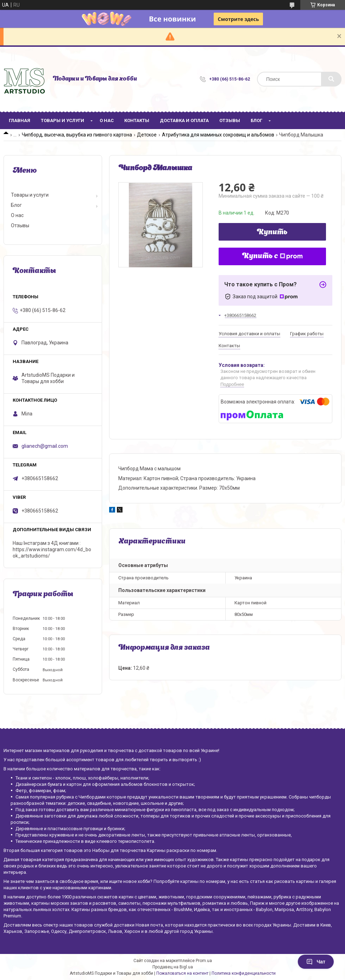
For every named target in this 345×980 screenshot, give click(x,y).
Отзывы (230, 120)
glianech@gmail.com (45, 446)
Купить (272, 233)
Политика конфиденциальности (244, 973)
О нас (107, 120)
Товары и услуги (62, 120)
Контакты (137, 120)
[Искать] (331, 79)
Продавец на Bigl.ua (173, 967)
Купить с (272, 256)
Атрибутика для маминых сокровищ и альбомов (218, 135)
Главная (20, 120)
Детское (147, 135)
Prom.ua (204, 961)
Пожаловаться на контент (182, 973)
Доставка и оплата (184, 120)
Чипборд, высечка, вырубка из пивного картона (77, 135)
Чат (316, 962)
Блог (256, 120)
